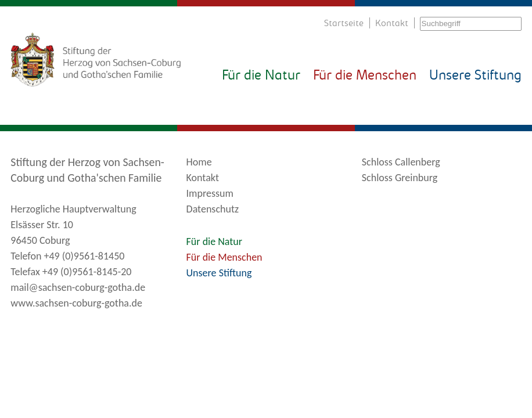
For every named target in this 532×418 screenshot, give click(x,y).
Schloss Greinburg (400, 178)
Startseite (344, 24)
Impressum (210, 193)
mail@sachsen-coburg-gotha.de (78, 287)
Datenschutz (213, 209)
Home (199, 162)
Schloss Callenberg (401, 162)
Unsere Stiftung (475, 76)
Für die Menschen (365, 76)
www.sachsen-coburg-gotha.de (76, 303)
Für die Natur (261, 76)
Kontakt (392, 24)
